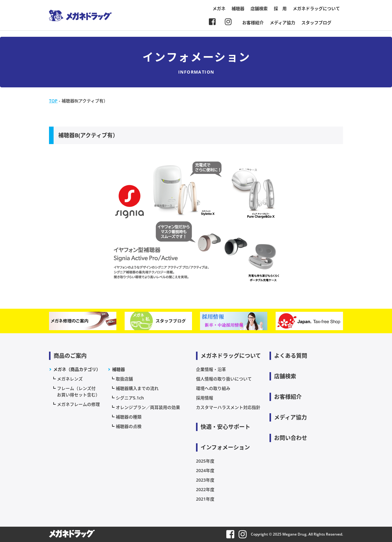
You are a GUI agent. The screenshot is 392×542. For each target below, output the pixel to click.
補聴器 (238, 8)
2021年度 (205, 499)
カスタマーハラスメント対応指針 (228, 407)
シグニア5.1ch (130, 398)
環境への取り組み (213, 388)
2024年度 (205, 470)
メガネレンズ (70, 379)
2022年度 (205, 489)
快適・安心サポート (225, 427)
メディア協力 (283, 23)
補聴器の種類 (129, 417)
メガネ (219, 8)
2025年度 (205, 461)
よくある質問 (291, 356)
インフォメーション (225, 447)
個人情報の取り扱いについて (224, 379)
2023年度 (205, 480)
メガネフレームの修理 (78, 404)
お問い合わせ (291, 438)
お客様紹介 (253, 23)
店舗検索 (259, 8)
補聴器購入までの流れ (137, 388)
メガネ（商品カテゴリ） (77, 369)
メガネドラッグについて (316, 8)
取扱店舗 (124, 379)
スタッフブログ (316, 23)
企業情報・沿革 (211, 369)
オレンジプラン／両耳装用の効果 (148, 407)
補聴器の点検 (129, 426)
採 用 (280, 8)
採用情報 (205, 398)
